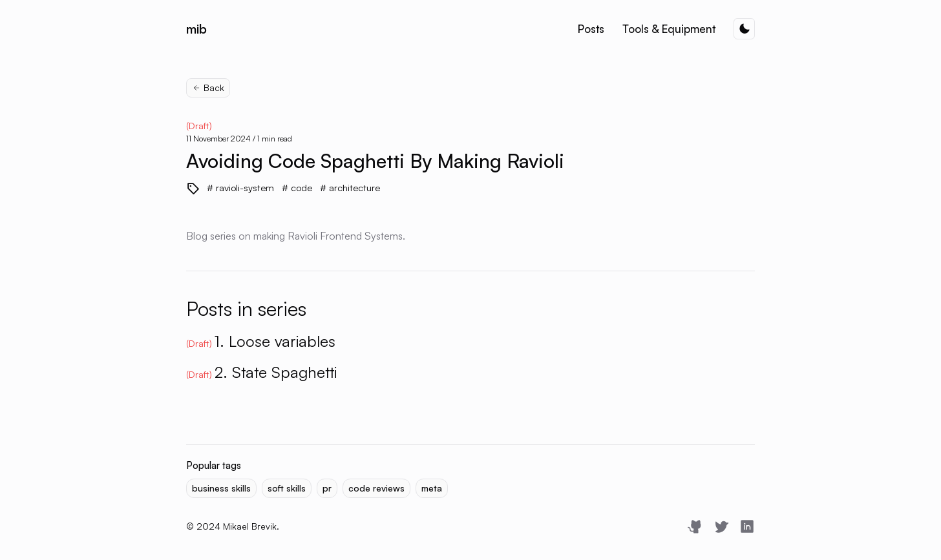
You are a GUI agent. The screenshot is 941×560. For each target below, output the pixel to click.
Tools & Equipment (669, 29)
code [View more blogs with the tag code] (300, 188)
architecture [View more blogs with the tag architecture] (353, 188)
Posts (591, 29)
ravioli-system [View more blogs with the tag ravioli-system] (244, 188)
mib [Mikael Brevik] (196, 29)
